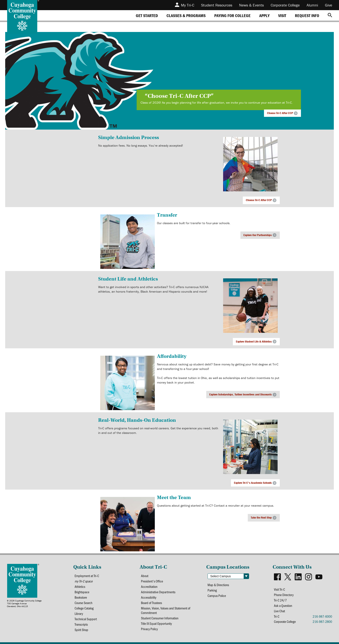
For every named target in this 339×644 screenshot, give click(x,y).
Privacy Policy (149, 629)
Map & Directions (218, 585)
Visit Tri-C (279, 589)
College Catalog (84, 608)
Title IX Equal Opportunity (156, 623)
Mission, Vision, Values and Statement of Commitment (166, 610)
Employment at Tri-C (87, 576)
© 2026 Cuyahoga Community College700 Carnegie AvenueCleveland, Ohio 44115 (24, 604)
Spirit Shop (81, 630)
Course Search (83, 603)
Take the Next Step (261, 517)
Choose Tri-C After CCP (280, 113)
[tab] (147, 15)
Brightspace (82, 592)
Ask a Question (283, 605)
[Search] (330, 15)
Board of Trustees (151, 603)
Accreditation (149, 586)
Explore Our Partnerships (258, 235)
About (145, 576)
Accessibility (149, 597)
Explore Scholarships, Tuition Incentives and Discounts (241, 394)
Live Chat (279, 611)
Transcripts (81, 624)
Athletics (80, 586)
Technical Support (86, 619)
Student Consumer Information (160, 618)
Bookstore (81, 597)
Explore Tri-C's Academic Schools (253, 483)
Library (79, 613)
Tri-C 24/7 (280, 600)
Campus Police (217, 596)
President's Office (152, 581)
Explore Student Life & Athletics (254, 341)
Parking (212, 590)
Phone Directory (284, 595)
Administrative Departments (158, 592)
